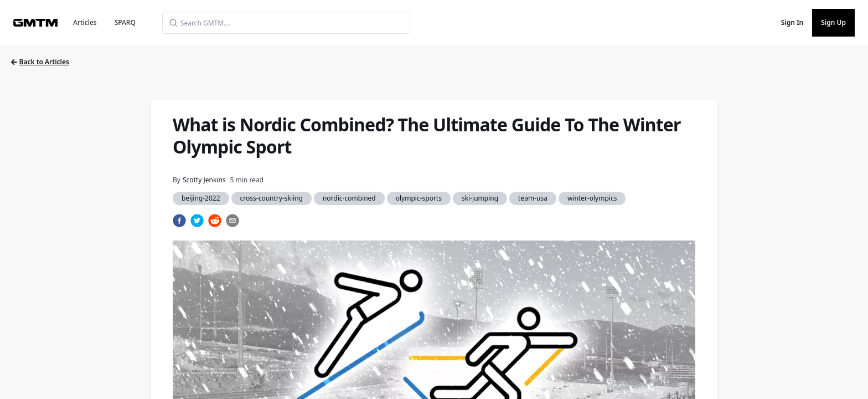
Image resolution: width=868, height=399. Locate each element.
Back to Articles (40, 62)
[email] (232, 221)
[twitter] (197, 221)
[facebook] (179, 221)
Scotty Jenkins (204, 180)
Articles (85, 22)
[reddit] (215, 221)
